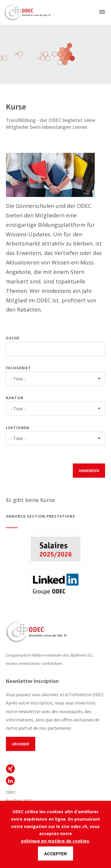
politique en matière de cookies (55, 841)
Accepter (55, 854)
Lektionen (18, 428)
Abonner (21, 744)
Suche (13, 338)
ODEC (10, 769)
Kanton (15, 398)
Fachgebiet (18, 368)
